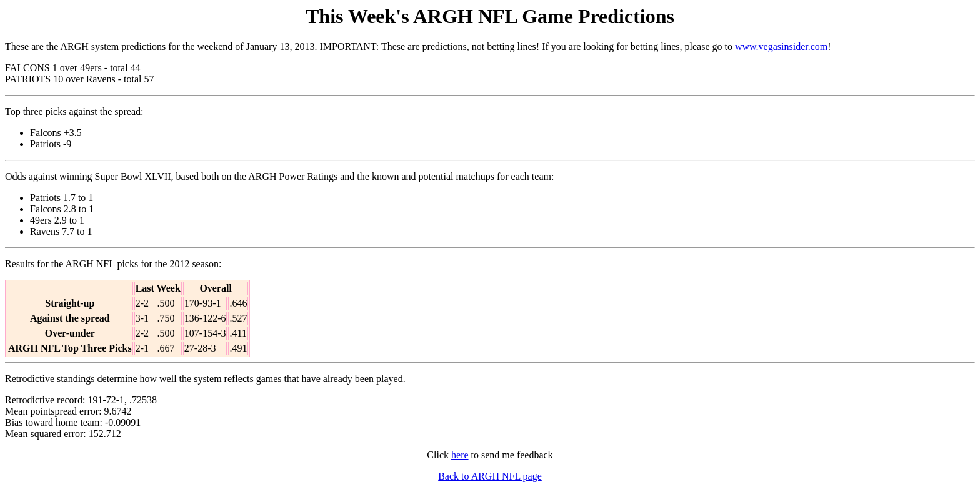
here (460, 455)
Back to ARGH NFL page (490, 476)
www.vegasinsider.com (781, 47)
